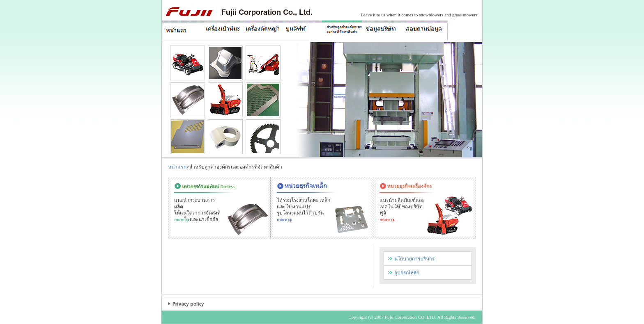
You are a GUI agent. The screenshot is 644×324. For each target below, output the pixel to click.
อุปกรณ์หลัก (407, 273)
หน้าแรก (177, 167)
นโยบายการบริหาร (414, 259)
